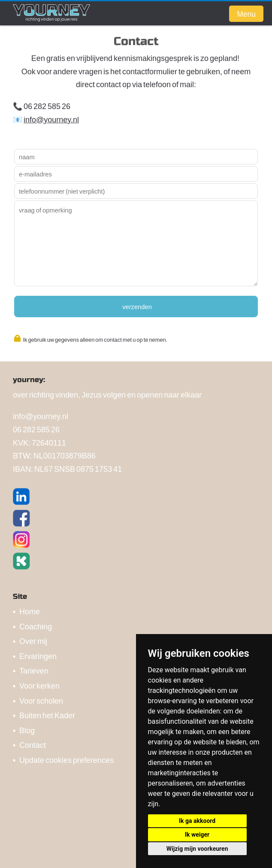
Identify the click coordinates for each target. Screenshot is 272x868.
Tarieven (34, 670)
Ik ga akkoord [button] (197, 821)
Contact (33, 745)
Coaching (36, 626)
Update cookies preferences (66, 760)
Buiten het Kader (47, 715)
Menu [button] (246, 14)
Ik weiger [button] (197, 835)
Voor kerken (39, 685)
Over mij (33, 641)
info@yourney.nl (51, 119)
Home (30, 611)
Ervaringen (38, 656)
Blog (27, 730)
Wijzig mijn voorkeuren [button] (197, 849)
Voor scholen (41, 700)
